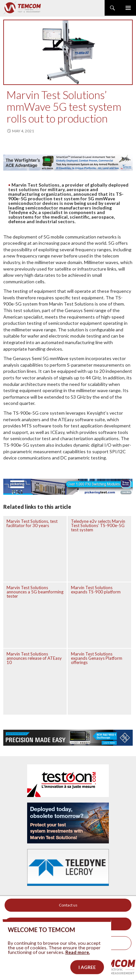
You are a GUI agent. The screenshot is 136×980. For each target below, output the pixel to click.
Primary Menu (128, 8)
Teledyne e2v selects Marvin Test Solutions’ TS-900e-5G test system (98, 525)
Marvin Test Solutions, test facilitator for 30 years (32, 523)
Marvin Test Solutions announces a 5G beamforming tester (35, 592)
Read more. (78, 969)
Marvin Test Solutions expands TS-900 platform (96, 590)
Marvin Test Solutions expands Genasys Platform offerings (97, 658)
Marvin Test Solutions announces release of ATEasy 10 (34, 658)
